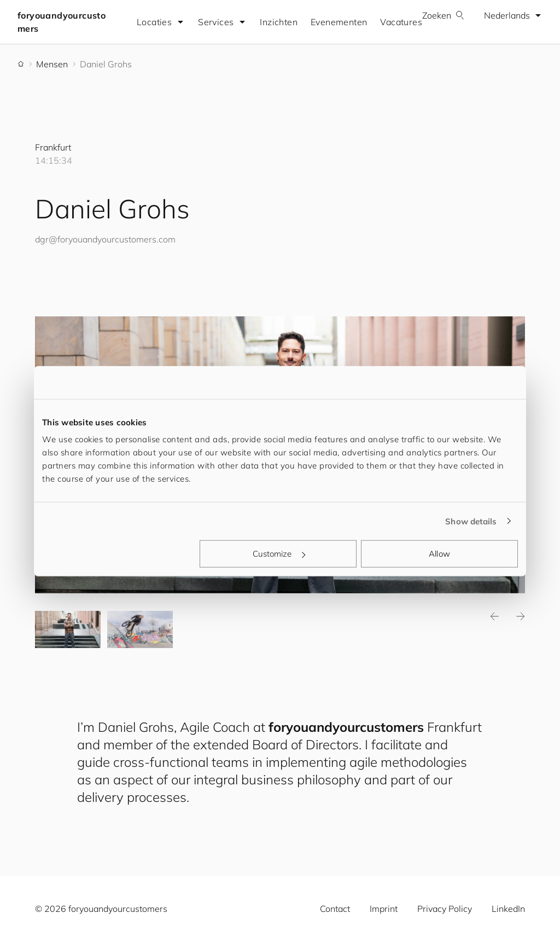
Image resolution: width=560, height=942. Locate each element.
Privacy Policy (445, 909)
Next (521, 616)
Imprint (384, 909)
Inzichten (279, 22)
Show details (471, 521)
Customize (279, 554)
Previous (494, 616)
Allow (439, 554)
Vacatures (401, 22)
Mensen (52, 64)
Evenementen (339, 22)
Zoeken (443, 15)
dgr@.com (105, 239)
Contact (335, 909)
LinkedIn (508, 909)
